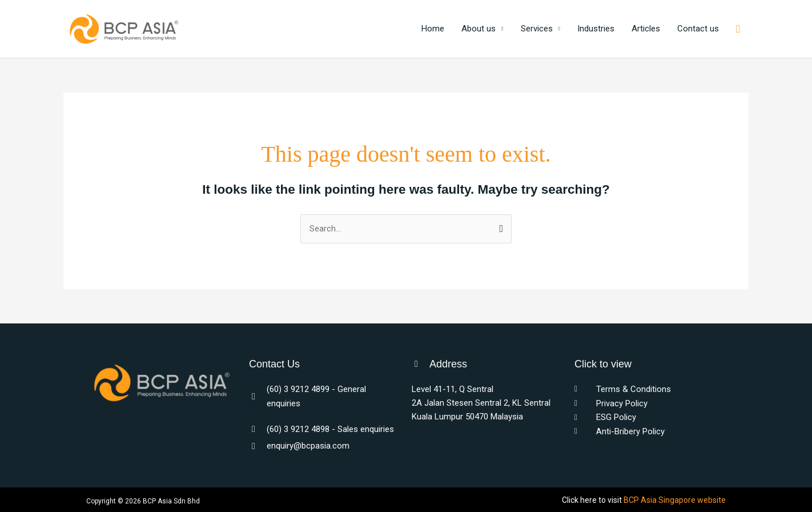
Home (433, 29)
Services (537, 29)
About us (479, 29)
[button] (738, 29)
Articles (646, 29)
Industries (596, 29)
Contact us (698, 29)
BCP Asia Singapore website (675, 501)
